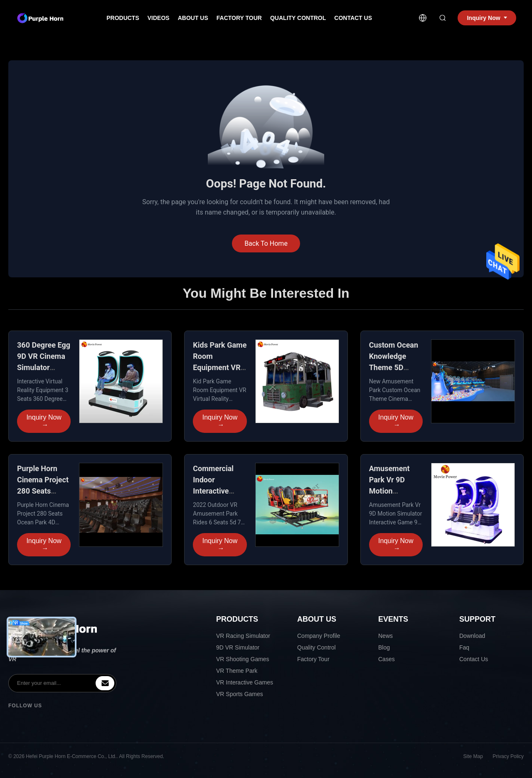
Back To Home (266, 243)
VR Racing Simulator (243, 636)
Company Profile (319, 636)
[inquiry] (105, 683)
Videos (159, 18)
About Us (193, 18)
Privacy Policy (508, 756)
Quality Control (298, 18)
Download (472, 636)
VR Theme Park (237, 671)
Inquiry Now (44, 421)
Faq (464, 647)
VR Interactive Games (245, 682)
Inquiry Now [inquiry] (487, 18)
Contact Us (353, 18)
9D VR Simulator (238, 647)
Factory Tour (239, 18)
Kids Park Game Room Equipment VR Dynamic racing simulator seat (220, 367)
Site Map (473, 756)
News (385, 636)
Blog (384, 647)
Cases (387, 659)
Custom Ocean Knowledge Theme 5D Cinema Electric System (395, 367)
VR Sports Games (240, 694)
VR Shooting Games (243, 659)
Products (123, 18)
